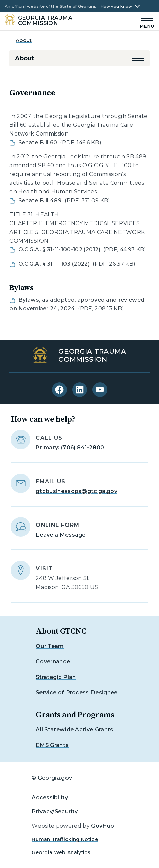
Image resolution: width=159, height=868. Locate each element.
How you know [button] (116, 7)
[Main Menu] (145, 21)
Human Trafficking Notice (65, 839)
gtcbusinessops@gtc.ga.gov (77, 491)
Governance (53, 662)
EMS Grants (52, 745)
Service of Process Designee (77, 693)
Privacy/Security (55, 812)
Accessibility (50, 797)
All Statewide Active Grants (75, 730)
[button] (138, 58)
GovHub (103, 826)
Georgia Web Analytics (61, 852)
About (24, 40)
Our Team (50, 646)
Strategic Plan (56, 677)
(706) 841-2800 (83, 447)
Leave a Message (61, 535)
